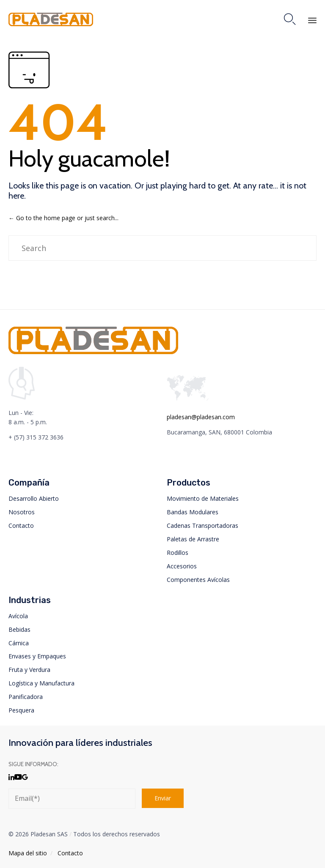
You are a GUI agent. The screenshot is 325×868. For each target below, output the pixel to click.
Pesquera (21, 710)
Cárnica (19, 643)
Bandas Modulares (193, 512)
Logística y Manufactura (41, 683)
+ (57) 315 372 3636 (36, 437)
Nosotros (22, 512)
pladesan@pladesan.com (201, 417)
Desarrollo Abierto (34, 498)
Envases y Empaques (37, 656)
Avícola (18, 616)
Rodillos (178, 553)
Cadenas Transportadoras (202, 525)
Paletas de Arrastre (193, 539)
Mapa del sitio (28, 853)
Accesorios (182, 566)
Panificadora (26, 697)
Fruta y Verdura (29, 670)
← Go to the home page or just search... (63, 218)
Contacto (21, 525)
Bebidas (19, 629)
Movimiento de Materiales (203, 498)
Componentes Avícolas (198, 580)
